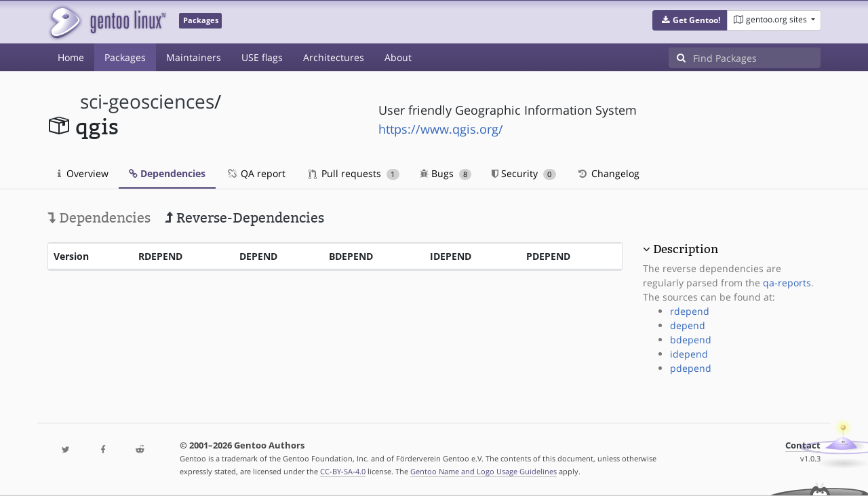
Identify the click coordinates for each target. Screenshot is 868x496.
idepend (689, 354)
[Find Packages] (757, 58)
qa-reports (787, 283)
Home (71, 57)
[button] (690, 20)
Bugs (446, 173)
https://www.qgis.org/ (441, 129)
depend (688, 325)
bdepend (691, 340)
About (398, 57)
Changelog (608, 173)
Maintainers (194, 57)
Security (524, 173)
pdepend (691, 368)
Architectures (334, 57)
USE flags (262, 57)
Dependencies (167, 173)
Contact (803, 445)
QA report (256, 173)
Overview (83, 173)
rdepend (690, 311)
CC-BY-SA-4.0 (343, 471)
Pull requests (354, 173)
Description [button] (686, 249)
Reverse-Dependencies (244, 218)
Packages (125, 57)
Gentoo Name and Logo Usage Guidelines (484, 471)
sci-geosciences (147, 101)
